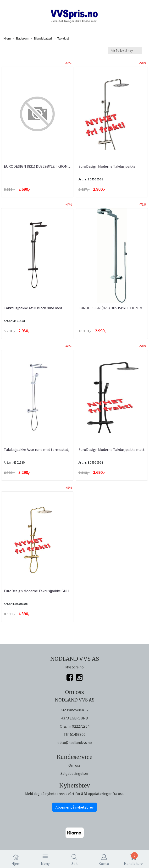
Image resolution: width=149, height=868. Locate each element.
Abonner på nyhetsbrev (74, 807)
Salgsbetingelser (74, 773)
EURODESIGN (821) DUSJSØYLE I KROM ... (37, 166)
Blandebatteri (41, 39)
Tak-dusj (62, 39)
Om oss (74, 765)
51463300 (78, 734)
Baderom (21, 39)
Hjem (7, 38)
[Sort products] (125, 51)
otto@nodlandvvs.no (75, 742)
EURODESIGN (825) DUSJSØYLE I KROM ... (112, 308)
